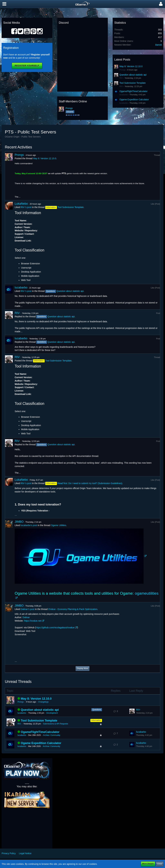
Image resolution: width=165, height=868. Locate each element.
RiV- (121, 78)
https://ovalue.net (33, 621)
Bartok (159, 45)
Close (160, 864)
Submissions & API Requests (56, 724)
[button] (4, 4)
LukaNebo (21, 204)
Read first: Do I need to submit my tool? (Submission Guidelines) (90, 483)
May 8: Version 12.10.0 (131, 66)
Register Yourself (27, 66)
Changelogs (43, 702)
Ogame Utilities (59, 525)
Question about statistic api (133, 75)
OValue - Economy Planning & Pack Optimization (73, 609)
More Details (148, 864)
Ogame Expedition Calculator (134, 99)
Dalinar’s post (27, 609)
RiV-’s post (26, 207)
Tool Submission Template (132, 83)
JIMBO (19, 522)
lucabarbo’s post (29, 525)
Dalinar (26, 617)
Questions (97, 710)
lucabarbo (124, 95)
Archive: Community (51, 735)
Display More (82, 668)
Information (96, 720)
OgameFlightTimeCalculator (133, 91)
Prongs (69, 108)
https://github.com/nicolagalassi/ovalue (55, 627)
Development (52, 713)
